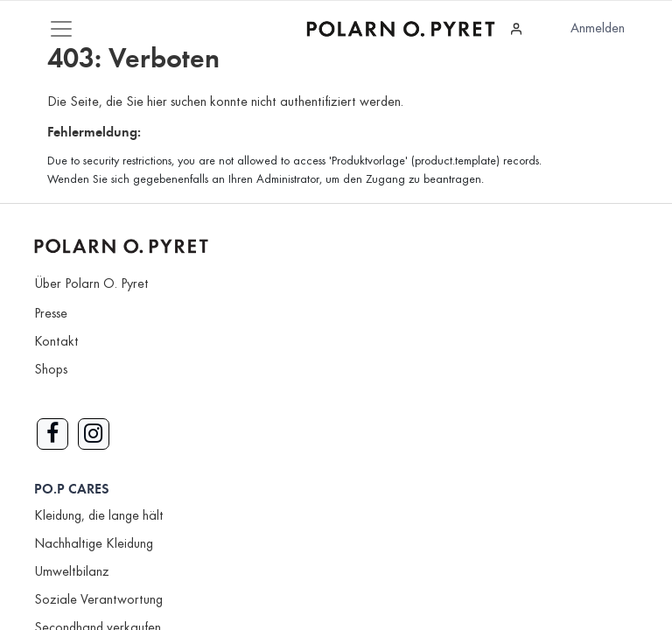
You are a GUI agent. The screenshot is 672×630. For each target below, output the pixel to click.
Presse (51, 314)
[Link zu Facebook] (52, 434)
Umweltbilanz (72, 572)
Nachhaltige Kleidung (94, 544)
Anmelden (598, 29)
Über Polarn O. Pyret (91, 284)
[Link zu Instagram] (94, 434)
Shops (51, 370)
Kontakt (56, 342)
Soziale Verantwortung (98, 600)
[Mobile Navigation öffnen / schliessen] (61, 29)
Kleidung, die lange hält (99, 516)
